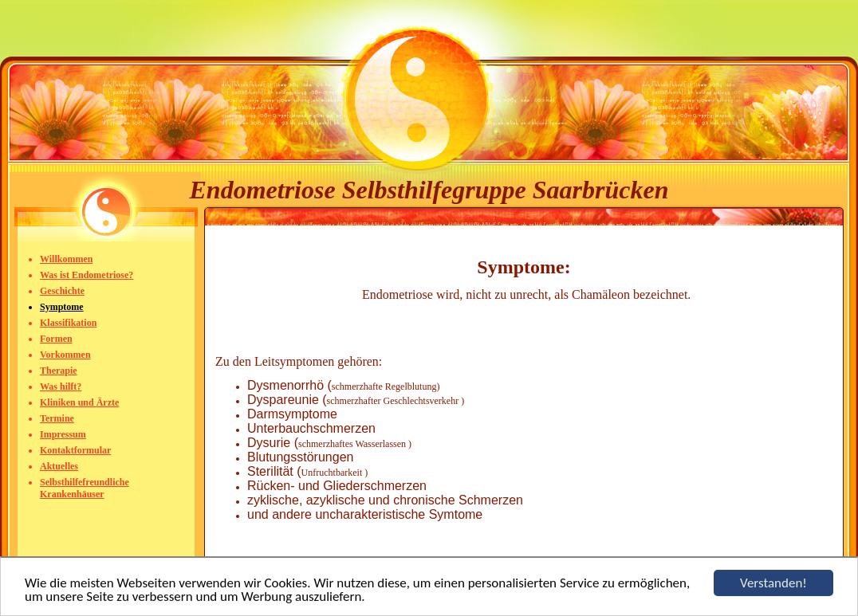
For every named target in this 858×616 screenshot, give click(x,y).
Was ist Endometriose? (87, 275)
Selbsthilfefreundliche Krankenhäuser (85, 488)
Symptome (62, 307)
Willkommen (66, 259)
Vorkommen (65, 355)
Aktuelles (59, 466)
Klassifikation (68, 323)
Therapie (59, 371)
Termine (57, 418)
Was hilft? (61, 386)
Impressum (63, 434)
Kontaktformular (75, 450)
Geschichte (62, 291)
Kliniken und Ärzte (79, 402)
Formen (56, 339)
